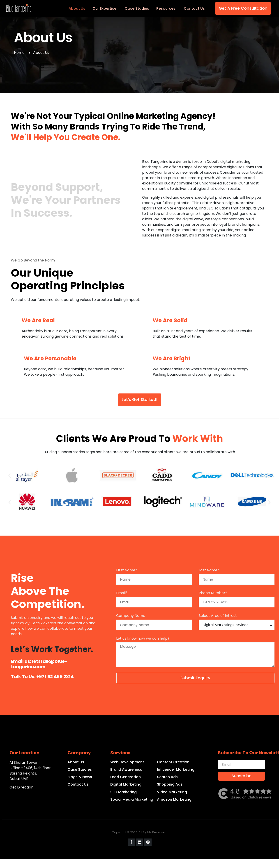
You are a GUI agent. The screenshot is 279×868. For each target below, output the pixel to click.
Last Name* (209, 570)
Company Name (131, 616)
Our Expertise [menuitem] (104, 8)
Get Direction (21, 787)
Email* (122, 593)
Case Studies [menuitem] (137, 8)
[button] (10, 476)
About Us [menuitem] (77, 8)
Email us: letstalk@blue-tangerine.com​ (39, 664)
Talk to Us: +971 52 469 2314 (42, 677)
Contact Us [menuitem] (194, 8)
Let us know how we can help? (143, 638)
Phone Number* (213, 593)
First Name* (127, 570)
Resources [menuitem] (166, 8)
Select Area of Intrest (218, 616)
